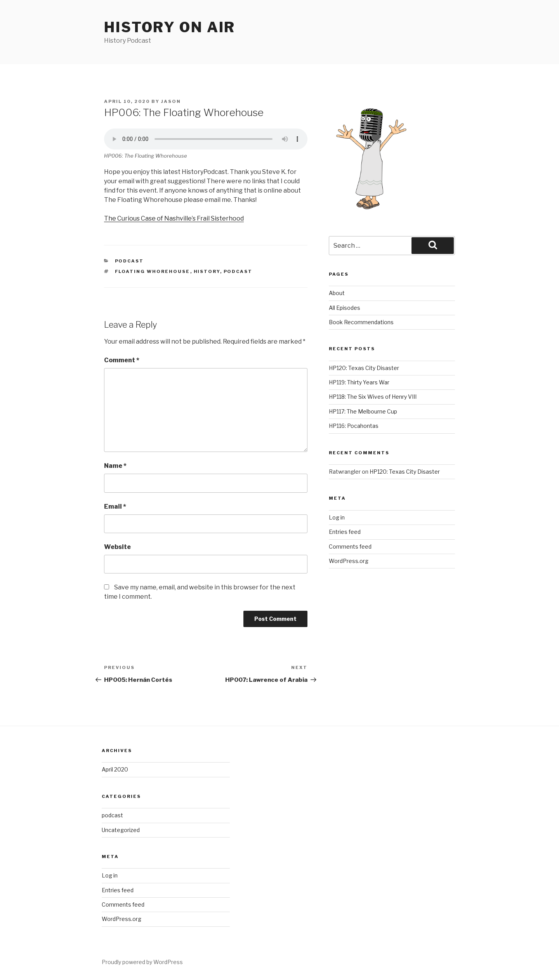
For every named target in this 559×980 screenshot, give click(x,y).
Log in (337, 517)
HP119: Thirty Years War (359, 382)
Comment (122, 360)
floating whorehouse (153, 271)
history (207, 271)
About (337, 293)
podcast (129, 261)
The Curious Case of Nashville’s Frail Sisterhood (174, 218)
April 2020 (115, 769)
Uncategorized (121, 830)
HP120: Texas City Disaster (364, 368)
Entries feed (345, 532)
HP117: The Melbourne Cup (363, 411)
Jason (171, 101)
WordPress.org (349, 561)
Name (115, 466)
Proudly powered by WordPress (142, 962)
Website (117, 547)
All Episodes (345, 308)
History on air (170, 27)
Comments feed (350, 546)
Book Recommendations (361, 322)
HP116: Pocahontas (354, 426)
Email (115, 507)
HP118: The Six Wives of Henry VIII (373, 397)
